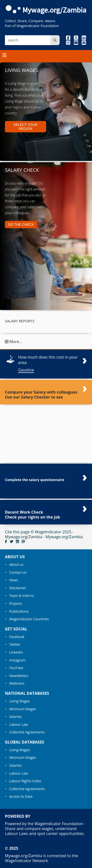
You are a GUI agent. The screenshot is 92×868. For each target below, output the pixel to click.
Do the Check (21, 225)
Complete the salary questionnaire (35, 480)
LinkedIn (16, 652)
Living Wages (22, 70)
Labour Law (19, 724)
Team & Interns (22, 596)
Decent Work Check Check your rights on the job (33, 515)
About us (16, 564)
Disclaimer (18, 588)
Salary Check (22, 170)
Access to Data (21, 796)
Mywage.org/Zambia (54, 10)
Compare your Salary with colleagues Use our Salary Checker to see (41, 395)
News (14, 580)
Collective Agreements (27, 732)
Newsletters (19, 676)
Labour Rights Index (25, 781)
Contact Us (18, 572)
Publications (19, 611)
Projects (16, 603)
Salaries (16, 717)
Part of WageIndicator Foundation (32, 26)
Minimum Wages (23, 709)
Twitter (15, 644)
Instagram (17, 660)
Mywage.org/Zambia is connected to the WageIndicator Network (41, 858)
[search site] (55, 40)
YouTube (16, 668)
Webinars (17, 683)
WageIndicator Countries (29, 619)
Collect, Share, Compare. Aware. (30, 21)
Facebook (17, 637)
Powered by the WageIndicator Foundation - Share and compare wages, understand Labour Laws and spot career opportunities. (45, 829)
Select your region (26, 127)
